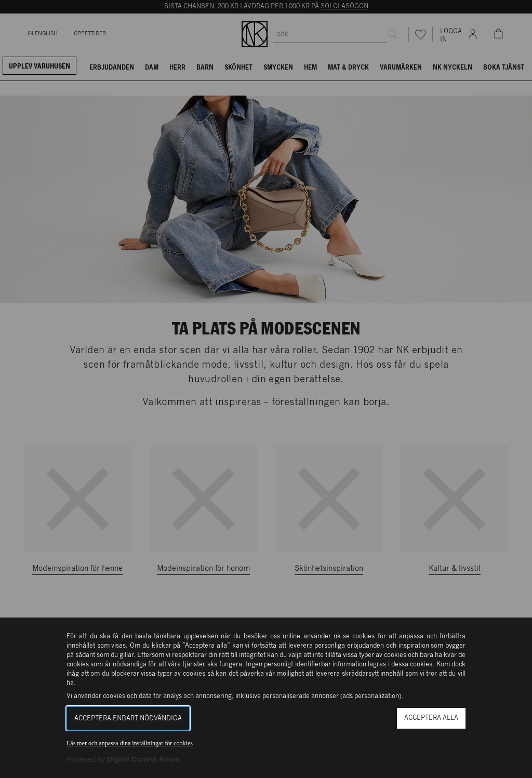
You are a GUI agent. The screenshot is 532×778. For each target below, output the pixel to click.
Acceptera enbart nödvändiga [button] (128, 719)
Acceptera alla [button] (431, 718)
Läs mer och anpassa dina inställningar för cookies (130, 743)
